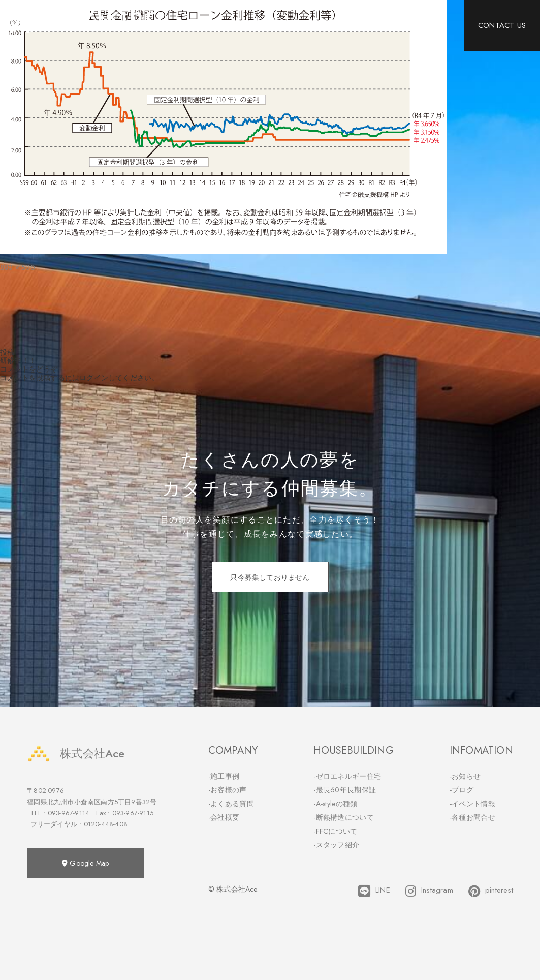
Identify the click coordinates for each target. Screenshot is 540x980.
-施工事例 (224, 776)
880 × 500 (18, 267)
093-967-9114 (69, 813)
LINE (374, 891)
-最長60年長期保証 (345, 790)
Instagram (429, 891)
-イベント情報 (472, 804)
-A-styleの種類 (335, 804)
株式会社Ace (76, 754)
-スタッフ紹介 (336, 845)
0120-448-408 (106, 824)
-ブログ (462, 790)
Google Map (85, 863)
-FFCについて (335, 831)
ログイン (94, 378)
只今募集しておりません (270, 577)
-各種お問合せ (472, 817)
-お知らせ (465, 776)
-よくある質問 (231, 804)
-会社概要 (224, 817)
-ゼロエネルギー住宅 (347, 776)
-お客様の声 (228, 790)
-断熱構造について (344, 817)
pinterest (491, 891)
